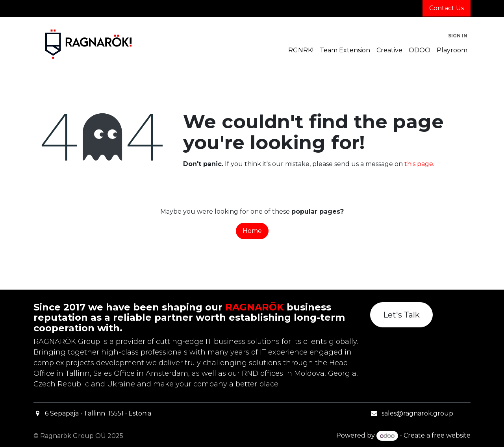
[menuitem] (301, 50)
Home (252, 231)
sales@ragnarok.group (417, 413)
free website (451, 436)
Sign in (458, 36)
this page (419, 164)
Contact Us (447, 8)
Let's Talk (401, 315)
